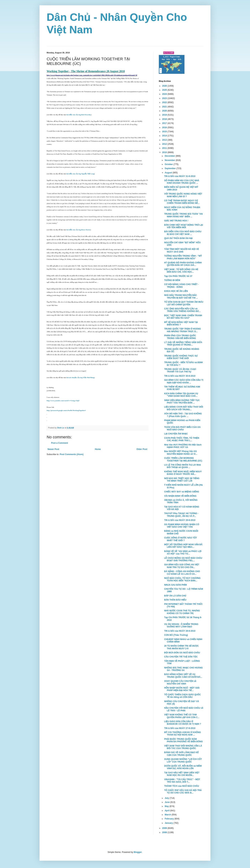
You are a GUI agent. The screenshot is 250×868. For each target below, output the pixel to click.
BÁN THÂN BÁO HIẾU (175, 600)
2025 (165, 90)
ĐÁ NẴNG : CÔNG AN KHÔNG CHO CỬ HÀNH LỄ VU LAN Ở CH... (182, 573)
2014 (165, 136)
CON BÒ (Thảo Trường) (176, 635)
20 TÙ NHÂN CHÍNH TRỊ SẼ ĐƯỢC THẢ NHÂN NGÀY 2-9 (181, 647)
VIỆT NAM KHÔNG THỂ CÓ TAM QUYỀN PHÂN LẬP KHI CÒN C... (182, 716)
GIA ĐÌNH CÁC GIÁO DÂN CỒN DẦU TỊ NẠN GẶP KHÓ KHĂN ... (184, 381)
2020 (165, 111)
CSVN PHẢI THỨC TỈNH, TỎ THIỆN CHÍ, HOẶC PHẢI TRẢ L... (182, 439)
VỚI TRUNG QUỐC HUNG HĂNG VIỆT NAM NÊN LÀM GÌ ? (183, 195)
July (167, 798)
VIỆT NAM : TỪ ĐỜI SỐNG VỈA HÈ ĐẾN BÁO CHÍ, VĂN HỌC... (181, 271)
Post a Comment (60, 443)
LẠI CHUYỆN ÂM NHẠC (176, 434)
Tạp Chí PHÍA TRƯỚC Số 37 (178, 276)
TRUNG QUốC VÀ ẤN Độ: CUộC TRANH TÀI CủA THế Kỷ (180, 370)
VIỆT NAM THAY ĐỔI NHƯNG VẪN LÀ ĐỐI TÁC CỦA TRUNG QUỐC (183, 747)
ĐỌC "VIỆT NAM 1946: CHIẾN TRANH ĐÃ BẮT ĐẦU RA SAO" (183, 317)
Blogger (138, 852)
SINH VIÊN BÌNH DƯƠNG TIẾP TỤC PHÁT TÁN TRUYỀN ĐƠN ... (182, 402)
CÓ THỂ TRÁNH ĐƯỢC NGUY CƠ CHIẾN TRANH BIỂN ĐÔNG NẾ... (182, 202)
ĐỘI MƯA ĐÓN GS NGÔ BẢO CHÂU (182, 653)
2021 (165, 107)
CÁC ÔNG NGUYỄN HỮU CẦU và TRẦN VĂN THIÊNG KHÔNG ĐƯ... (182, 310)
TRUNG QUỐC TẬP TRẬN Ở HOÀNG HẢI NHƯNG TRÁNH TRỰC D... (183, 330)
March (168, 815)
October (169, 164)
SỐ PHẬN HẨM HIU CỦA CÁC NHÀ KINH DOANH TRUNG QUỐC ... (182, 182)
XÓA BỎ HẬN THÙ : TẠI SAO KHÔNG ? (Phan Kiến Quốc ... (183, 415)
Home (98, 449)
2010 (165, 152)
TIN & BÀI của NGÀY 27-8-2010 (180, 728)
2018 (165, 119)
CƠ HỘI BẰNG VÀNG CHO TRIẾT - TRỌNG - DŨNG (182, 286)
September (170, 168)
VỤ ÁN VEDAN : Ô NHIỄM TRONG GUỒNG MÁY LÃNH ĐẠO (181, 625)
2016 (165, 128)
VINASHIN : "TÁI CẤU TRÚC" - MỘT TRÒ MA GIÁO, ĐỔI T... (182, 781)
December (170, 156)
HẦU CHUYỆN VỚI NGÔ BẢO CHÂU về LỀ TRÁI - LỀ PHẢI (184, 709)
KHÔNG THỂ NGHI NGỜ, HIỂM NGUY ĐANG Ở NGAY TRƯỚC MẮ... (183, 473)
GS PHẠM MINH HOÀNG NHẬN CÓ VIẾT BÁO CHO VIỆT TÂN (182, 526)
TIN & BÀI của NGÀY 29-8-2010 (180, 520)
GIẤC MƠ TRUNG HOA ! (176, 221)
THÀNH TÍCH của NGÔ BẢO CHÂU (182, 786)
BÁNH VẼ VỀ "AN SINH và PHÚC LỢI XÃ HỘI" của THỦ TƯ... (183, 553)
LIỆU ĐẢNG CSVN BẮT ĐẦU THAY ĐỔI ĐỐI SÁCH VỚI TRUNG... (184, 408)
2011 (165, 148)
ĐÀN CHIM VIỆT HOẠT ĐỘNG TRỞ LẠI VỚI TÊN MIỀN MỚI (184, 226)
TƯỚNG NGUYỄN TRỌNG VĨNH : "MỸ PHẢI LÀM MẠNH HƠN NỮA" (183, 257)
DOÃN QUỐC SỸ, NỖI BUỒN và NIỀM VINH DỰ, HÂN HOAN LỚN (183, 767)
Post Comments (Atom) (71, 454)
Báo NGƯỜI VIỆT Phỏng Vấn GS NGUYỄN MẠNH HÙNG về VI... (181, 453)
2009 (165, 828)
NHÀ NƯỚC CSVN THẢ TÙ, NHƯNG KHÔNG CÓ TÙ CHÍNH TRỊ (182, 612)
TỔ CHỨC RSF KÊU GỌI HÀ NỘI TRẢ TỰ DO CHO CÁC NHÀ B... (183, 792)
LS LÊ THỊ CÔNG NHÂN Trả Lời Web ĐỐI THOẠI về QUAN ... (183, 466)
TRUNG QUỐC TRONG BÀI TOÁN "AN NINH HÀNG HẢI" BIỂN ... (183, 215)
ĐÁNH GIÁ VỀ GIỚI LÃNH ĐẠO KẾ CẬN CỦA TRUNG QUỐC (181, 754)
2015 (165, 132)
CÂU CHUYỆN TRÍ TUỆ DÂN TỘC (181, 657)
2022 (165, 102)
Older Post (142, 449)
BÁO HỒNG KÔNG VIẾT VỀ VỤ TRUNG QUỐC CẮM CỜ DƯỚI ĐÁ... (183, 676)
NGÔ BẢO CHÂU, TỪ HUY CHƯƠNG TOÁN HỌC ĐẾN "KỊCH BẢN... (182, 579)
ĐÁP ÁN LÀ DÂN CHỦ (175, 596)
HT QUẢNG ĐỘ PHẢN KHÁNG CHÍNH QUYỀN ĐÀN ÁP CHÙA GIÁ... (183, 264)
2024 (165, 94)
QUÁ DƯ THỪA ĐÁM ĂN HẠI (178, 238)
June (167, 802)
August (169, 173)
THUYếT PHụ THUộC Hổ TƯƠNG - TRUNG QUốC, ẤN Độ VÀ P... (181, 515)
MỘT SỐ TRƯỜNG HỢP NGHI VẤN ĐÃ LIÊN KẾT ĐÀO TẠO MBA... (183, 546)
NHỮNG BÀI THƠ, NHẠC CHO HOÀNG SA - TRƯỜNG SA (183, 669)
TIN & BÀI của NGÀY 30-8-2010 (180, 376)
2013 (165, 140)
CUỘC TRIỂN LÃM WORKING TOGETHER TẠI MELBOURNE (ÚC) (183, 459)
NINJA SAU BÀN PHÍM (175, 585)
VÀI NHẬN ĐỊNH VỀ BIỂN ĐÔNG (180, 496)
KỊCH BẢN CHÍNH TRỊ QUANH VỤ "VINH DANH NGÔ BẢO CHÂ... (181, 395)
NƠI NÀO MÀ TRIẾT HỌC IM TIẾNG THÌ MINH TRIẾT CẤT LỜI (182, 480)
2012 (165, 144)
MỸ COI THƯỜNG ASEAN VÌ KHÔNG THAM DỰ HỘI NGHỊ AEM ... (183, 734)
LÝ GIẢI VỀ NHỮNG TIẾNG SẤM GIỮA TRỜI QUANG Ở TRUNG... (183, 344)
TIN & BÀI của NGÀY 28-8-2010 (180, 631)
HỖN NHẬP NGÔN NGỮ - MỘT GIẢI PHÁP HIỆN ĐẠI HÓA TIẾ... (182, 689)
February (170, 819)
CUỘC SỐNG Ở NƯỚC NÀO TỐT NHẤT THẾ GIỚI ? (181, 539)
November (170, 160)
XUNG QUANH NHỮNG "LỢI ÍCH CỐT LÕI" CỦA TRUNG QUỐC (183, 760)
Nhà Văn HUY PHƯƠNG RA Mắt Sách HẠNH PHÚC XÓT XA (183, 446)
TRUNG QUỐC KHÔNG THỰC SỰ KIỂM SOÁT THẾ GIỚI (181, 357)
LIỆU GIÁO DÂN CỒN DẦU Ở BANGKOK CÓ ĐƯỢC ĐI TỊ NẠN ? (183, 723)
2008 (165, 832)
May (167, 806)
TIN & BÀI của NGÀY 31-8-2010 (180, 176)
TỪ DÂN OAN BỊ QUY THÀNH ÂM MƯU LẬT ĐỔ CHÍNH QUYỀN (184, 303)
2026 (165, 86)
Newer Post (53, 449)
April (167, 811)
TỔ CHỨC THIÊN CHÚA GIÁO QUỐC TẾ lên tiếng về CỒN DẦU (183, 696)
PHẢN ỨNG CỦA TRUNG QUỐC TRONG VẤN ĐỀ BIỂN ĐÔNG (180, 337)
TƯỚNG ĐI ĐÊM (172, 280)
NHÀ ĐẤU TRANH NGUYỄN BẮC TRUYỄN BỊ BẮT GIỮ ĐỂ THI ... (181, 296)
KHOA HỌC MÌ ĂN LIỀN (176, 291)
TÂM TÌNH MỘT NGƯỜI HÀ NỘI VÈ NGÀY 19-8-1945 (182, 250)
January (169, 823)
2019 (165, 115)
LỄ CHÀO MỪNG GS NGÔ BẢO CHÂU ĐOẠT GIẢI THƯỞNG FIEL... (183, 559)
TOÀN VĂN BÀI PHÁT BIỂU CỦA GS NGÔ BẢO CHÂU (182, 428)
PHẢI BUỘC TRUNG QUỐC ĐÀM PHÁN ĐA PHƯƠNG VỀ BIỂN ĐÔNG (183, 740)
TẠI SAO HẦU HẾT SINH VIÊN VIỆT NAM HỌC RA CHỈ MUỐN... (182, 774)
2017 (165, 123)
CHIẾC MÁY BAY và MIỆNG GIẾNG (182, 492)
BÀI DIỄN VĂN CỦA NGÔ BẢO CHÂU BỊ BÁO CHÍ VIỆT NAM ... (183, 233)
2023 (165, 98)
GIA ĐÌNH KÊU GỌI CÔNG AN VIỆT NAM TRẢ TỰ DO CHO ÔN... (182, 566)
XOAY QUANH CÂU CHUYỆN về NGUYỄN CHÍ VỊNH (180, 682)
